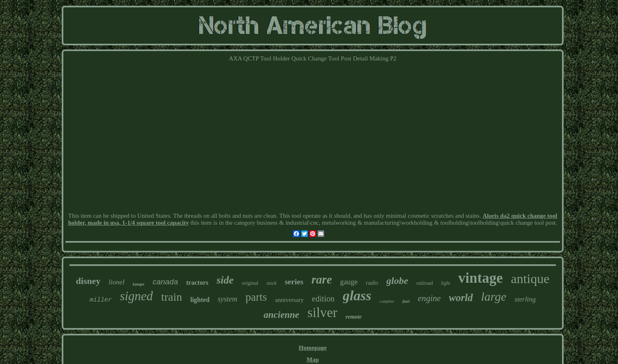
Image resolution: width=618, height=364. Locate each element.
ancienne (281, 315)
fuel (406, 301)
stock (272, 283)
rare (322, 279)
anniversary (289, 300)
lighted (200, 300)
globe (397, 281)
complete (387, 301)
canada (165, 282)
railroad (425, 283)
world (461, 298)
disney (88, 281)
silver (322, 313)
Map (313, 360)
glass (357, 296)
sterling (525, 299)
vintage (480, 278)
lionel (117, 282)
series (294, 282)
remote (354, 317)
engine (429, 298)
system (228, 299)
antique (530, 279)
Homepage (313, 348)
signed (136, 296)
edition (323, 299)
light (446, 283)
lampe (138, 284)
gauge (349, 282)
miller (101, 300)
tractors (197, 282)
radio (372, 283)
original (250, 283)
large (494, 296)
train (171, 297)
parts (256, 297)
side (225, 280)
